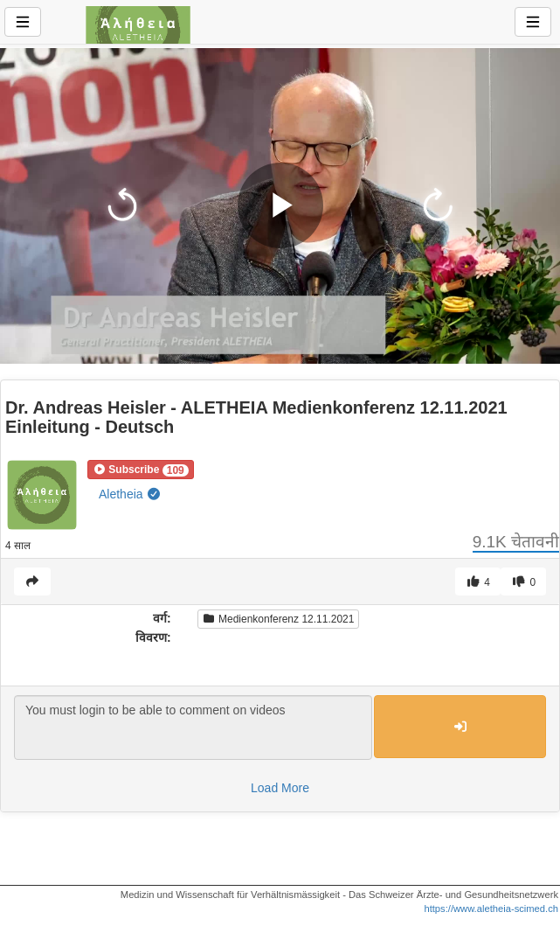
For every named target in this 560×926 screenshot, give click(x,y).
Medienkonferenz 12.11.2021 (279, 619)
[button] (141, 470)
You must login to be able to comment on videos (193, 728)
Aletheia (130, 494)
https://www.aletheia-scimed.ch (491, 909)
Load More (280, 788)
